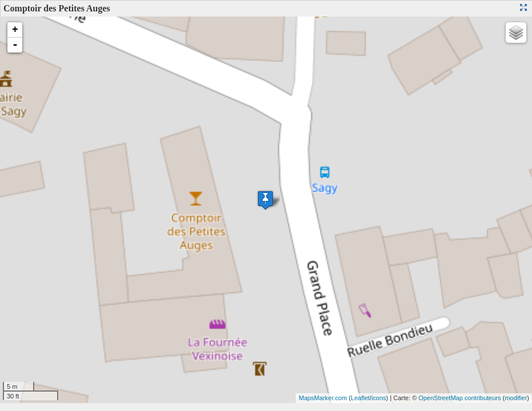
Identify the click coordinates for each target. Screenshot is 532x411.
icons (379, 398)
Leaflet (360, 398)
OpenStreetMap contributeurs (460, 398)
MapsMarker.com (323, 398)
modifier (516, 398)
